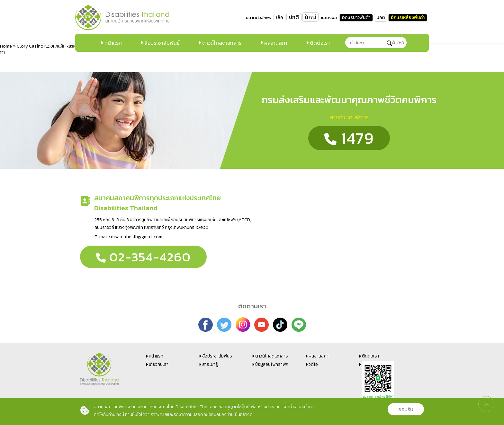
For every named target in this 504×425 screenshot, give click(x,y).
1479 (349, 138)
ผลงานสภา (275, 43)
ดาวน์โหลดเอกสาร (221, 43)
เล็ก (279, 18)
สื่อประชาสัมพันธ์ (161, 43)
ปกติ (294, 17)
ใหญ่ (310, 17)
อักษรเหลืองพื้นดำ (408, 18)
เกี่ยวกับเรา (159, 364)
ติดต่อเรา (319, 43)
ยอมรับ (406, 409)
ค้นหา (395, 42)
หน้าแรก (113, 43)
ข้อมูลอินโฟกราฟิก (272, 364)
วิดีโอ (313, 364)
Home (6, 46)
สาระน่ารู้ (210, 364)
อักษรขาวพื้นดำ (356, 18)
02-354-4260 (143, 257)
